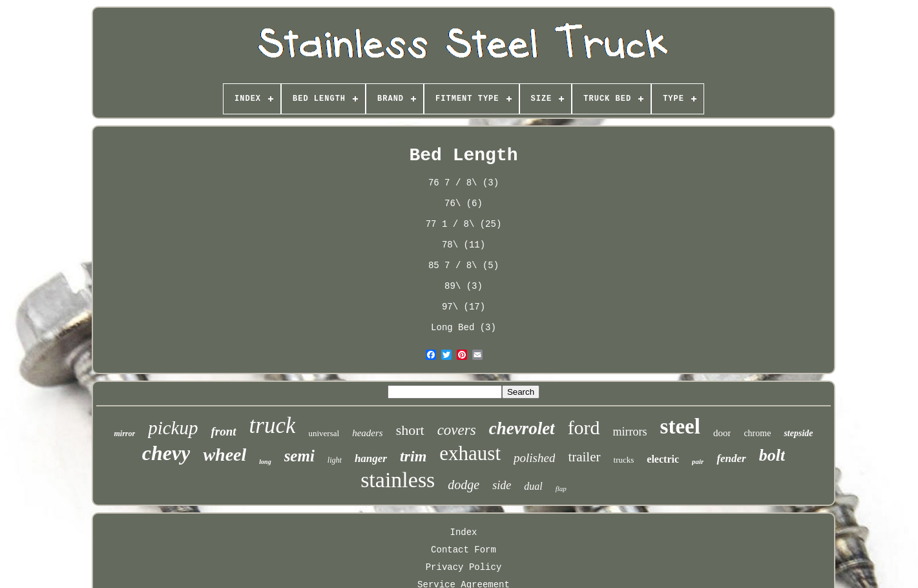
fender (731, 458)
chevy (166, 453)
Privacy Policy (464, 567)
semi (299, 456)
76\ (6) (464, 204)
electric (663, 459)
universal (324, 433)
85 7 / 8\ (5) (464, 266)
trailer (584, 457)
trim (413, 456)
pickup (173, 428)
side (502, 485)
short (410, 430)
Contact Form (464, 550)
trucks (624, 460)
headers (368, 433)
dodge (464, 485)
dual (533, 486)
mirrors (630, 432)
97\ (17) (464, 307)
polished (534, 458)
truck (273, 425)
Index (463, 532)
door (722, 433)
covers (457, 430)
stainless (398, 480)
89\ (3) (464, 286)
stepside (798, 433)
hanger (371, 458)
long (265, 462)
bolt (772, 455)
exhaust (470, 453)
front (223, 431)
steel (680, 426)
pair (698, 461)
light (335, 460)
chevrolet (522, 428)
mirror (124, 434)
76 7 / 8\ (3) (464, 183)
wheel (224, 455)
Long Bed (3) (464, 328)
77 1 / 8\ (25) (464, 224)
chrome (757, 433)
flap (561, 488)
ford (584, 427)
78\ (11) (464, 245)
